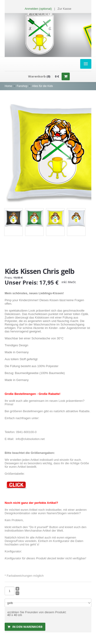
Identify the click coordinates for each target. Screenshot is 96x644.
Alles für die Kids (42, 86)
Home (8, 86)
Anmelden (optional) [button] (38, 9)
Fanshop (22, 86)
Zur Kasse (65, 9)
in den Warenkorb (25, 627)
